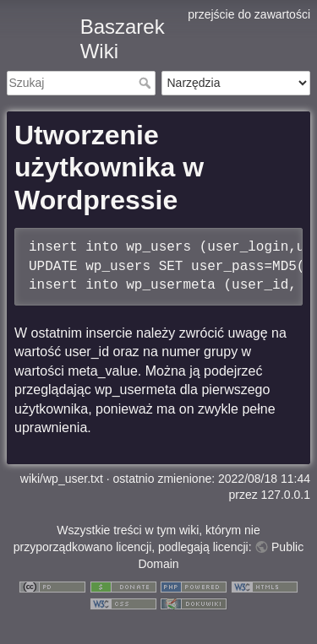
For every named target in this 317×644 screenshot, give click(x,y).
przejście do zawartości (249, 14)
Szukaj (147, 83)
